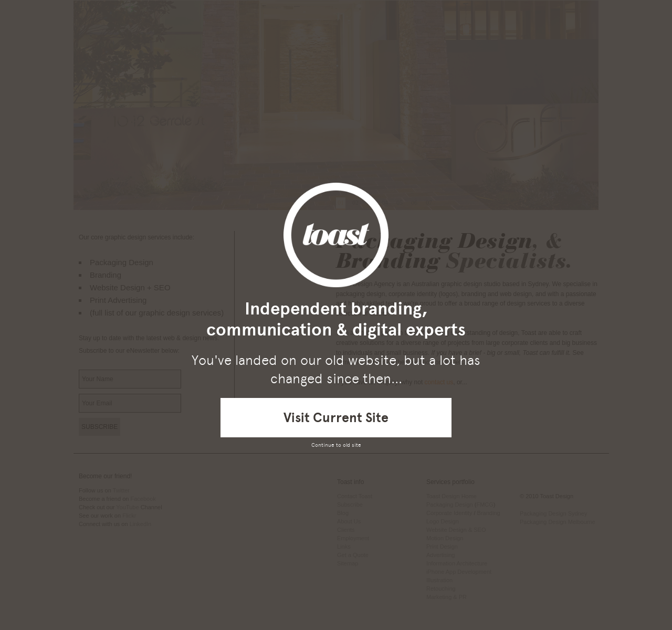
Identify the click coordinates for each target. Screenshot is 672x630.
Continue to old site (336, 445)
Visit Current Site (336, 418)
